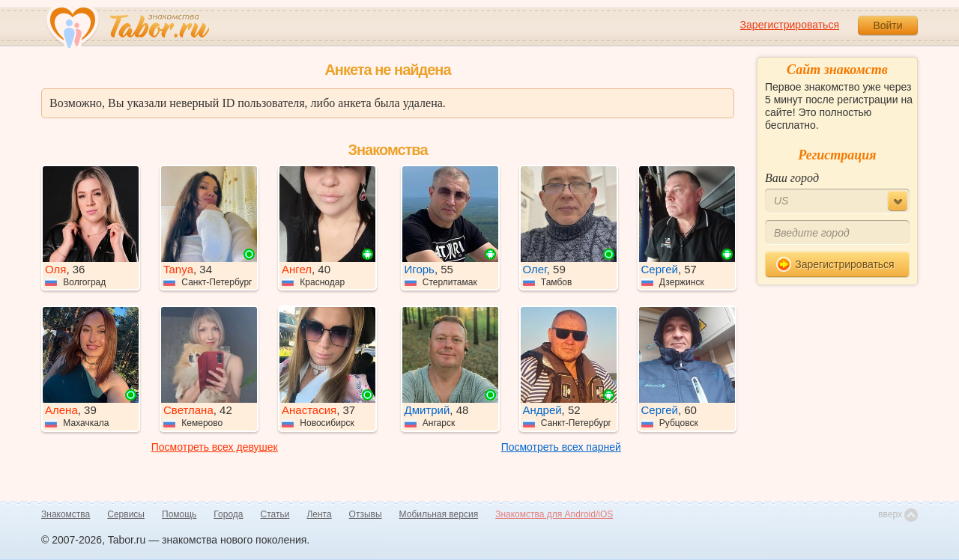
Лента (319, 514)
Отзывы (366, 514)
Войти (887, 25)
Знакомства (66, 514)
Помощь (179, 514)
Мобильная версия (439, 514)
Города (228, 514)
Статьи (275, 514)
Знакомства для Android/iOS (554, 514)
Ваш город (792, 178)
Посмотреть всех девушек (215, 447)
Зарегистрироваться (790, 25)
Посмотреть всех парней (561, 447)
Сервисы (126, 514)
